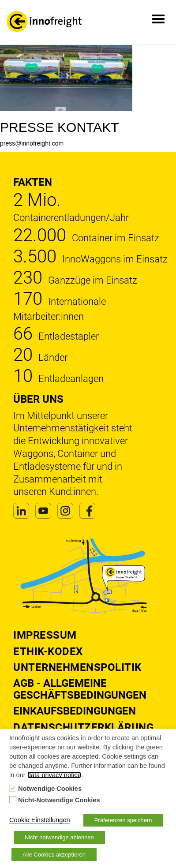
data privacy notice (54, 775)
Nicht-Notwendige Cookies (59, 800)
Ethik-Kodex (48, 651)
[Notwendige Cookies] (13, 788)
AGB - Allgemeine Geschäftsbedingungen (80, 689)
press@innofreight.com (32, 143)
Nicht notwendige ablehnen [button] (59, 837)
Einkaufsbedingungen (75, 711)
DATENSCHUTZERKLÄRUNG (83, 727)
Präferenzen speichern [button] (123, 820)
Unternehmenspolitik (77, 667)
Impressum (45, 635)
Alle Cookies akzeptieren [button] (54, 855)
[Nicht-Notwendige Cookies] (13, 800)
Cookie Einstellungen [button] (40, 820)
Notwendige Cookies (50, 789)
